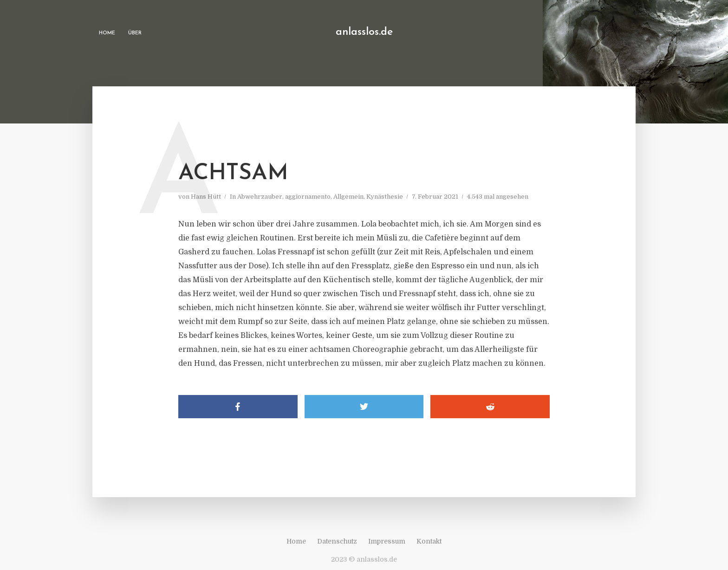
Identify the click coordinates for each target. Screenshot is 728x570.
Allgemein (348, 197)
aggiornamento (308, 197)
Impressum (387, 541)
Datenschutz (337, 541)
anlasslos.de (364, 32)
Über (135, 33)
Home (107, 33)
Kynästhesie (385, 197)
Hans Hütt (206, 197)
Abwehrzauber (260, 197)
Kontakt (429, 541)
